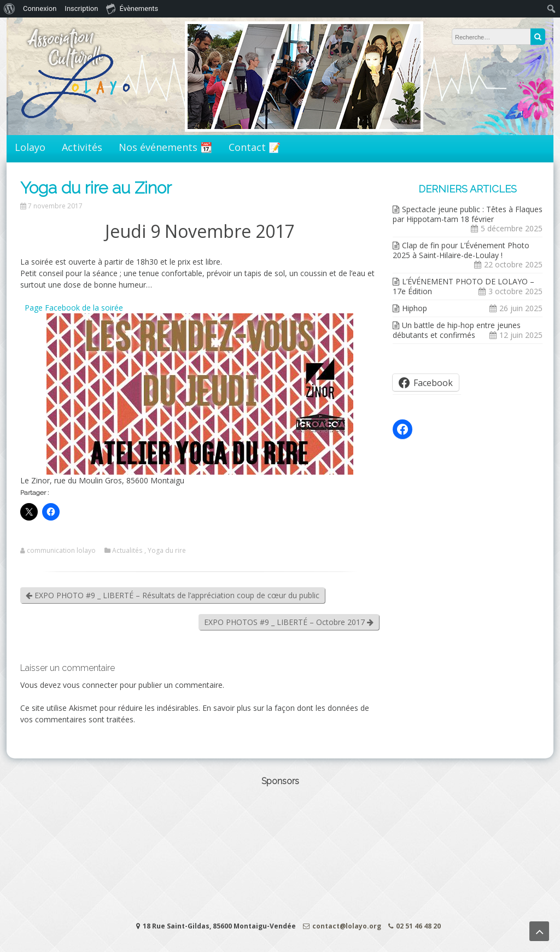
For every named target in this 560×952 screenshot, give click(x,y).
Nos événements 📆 (165, 147)
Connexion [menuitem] (40, 8)
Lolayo (30, 147)
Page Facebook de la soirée (73, 308)
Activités (82, 147)
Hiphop (415, 308)
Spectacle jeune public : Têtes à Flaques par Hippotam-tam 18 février (468, 214)
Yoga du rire (167, 551)
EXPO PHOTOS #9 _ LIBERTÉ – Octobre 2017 (289, 622)
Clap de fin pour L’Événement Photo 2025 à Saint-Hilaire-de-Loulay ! (461, 250)
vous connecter (90, 685)
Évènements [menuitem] (132, 8)
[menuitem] (10, 9)
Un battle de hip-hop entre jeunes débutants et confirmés (457, 330)
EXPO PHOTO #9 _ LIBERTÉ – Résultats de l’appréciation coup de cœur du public (173, 595)
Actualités (127, 551)
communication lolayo (61, 551)
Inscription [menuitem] (81, 8)
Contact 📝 (255, 147)
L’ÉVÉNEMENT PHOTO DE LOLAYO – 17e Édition (463, 286)
